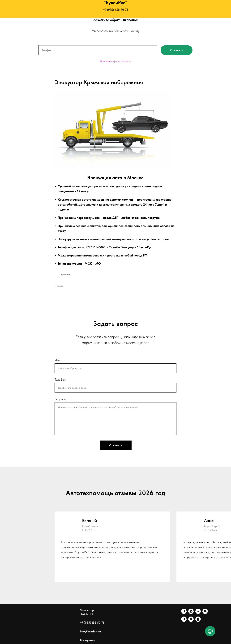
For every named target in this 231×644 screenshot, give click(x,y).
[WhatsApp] (191, 613)
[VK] (198, 613)
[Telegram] (184, 613)
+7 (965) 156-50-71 (116, 10)
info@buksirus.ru (90, 631)
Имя (57, 360)
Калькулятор (88, 640)
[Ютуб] (205, 613)
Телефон (60, 379)
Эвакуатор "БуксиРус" (87, 612)
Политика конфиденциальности (116, 62)
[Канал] (184, 621)
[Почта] (191, 621)
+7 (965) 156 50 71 (92, 623)
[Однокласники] (198, 621)
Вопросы (60, 399)
